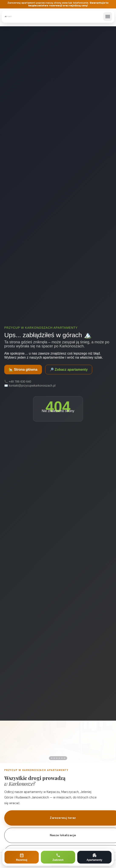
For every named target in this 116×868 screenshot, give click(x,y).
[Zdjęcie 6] (65, 758)
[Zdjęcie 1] (52, 758)
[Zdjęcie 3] (58, 758)
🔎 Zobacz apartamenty (69, 370)
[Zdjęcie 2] (55, 758)
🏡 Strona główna (23, 370)
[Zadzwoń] (58, 857)
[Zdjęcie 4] (60, 758)
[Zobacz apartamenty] (94, 857)
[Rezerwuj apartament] (22, 857)
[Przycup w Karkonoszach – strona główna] (8, 17)
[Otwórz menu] (108, 17)
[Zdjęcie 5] (63, 758)
